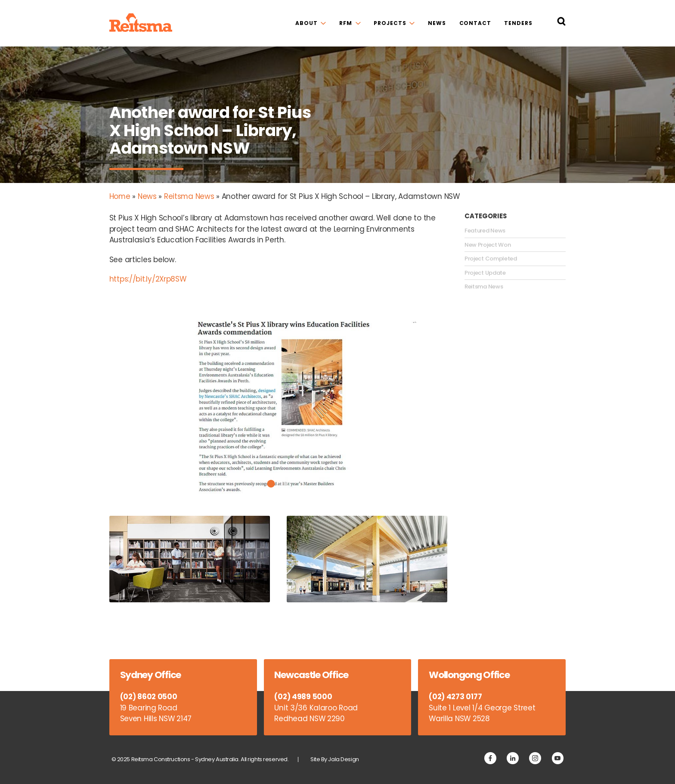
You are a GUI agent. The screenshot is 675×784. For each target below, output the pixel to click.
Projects (390, 23)
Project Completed (491, 259)
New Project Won (488, 245)
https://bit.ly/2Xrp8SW (148, 279)
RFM (346, 23)
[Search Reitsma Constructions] (561, 23)
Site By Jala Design (335, 759)
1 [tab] (271, 484)
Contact (475, 23)
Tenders (518, 23)
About (306, 23)
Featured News (485, 231)
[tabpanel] (279, 407)
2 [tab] (286, 484)
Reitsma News (189, 196)
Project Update (485, 273)
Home (120, 196)
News (437, 23)
